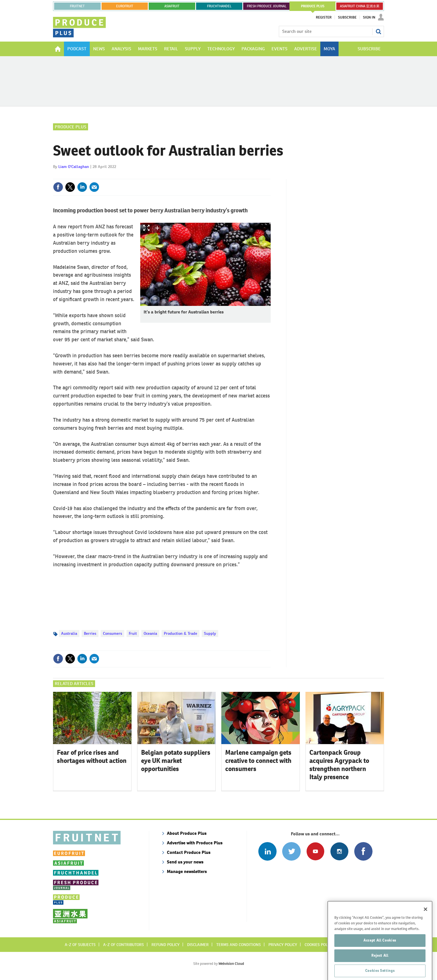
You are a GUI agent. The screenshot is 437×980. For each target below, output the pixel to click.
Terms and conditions (239, 945)
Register (324, 17)
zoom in (158, 228)
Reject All (380, 968)
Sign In (369, 17)
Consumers (112, 633)
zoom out (168, 228)
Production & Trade (180, 633)
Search (378, 31)
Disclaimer (198, 945)
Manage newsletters (187, 871)
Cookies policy (319, 945)
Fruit (133, 633)
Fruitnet (77, 6)
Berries (90, 633)
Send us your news (185, 862)
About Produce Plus (187, 833)
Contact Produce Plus (189, 852)
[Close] (426, 922)
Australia (69, 633)
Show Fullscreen (146, 228)
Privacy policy (283, 945)
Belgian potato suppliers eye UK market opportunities (176, 761)
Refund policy (165, 945)
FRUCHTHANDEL (219, 6)
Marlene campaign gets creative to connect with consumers (258, 761)
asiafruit (172, 6)
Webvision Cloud (231, 964)
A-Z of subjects (80, 945)
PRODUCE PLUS (313, 6)
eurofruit (125, 6)
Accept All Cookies (380, 953)
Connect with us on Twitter (291, 851)
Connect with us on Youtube (315, 851)
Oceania (150, 633)
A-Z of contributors (124, 945)
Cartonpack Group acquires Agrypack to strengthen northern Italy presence (339, 765)
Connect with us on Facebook (363, 851)
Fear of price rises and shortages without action (92, 757)
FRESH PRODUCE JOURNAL (267, 6)
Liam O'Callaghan (74, 167)
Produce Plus (71, 127)
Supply (210, 633)
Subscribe (347, 17)
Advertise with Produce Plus (195, 843)
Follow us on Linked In (267, 851)
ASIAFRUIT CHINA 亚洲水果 (360, 6)
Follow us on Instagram (339, 851)
